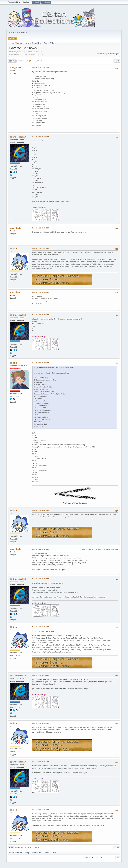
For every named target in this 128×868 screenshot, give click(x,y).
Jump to (87, 857)
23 (38, 61)
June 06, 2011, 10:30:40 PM (41, 549)
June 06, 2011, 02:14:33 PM (41, 137)
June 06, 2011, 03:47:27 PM (41, 248)
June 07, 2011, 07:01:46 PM (41, 810)
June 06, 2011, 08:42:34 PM (41, 315)
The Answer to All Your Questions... (75, 503)
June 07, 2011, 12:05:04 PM (41, 675)
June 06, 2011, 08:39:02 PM (41, 292)
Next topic (115, 54)
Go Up (11, 847)
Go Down (12, 61)
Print (117, 61)
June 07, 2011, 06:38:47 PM (41, 762)
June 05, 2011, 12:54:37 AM (41, 68)
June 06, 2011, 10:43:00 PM (41, 579)
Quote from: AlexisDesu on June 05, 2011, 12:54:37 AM (54, 368)
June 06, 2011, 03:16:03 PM (41, 228)
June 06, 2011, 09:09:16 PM (41, 510)
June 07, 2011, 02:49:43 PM (41, 723)
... (36, 61)
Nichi (15, 248)
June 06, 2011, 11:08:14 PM (41, 627)
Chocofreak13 (19, 137)
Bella (15, 363)
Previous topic (103, 54)
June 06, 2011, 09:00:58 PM (41, 363)
